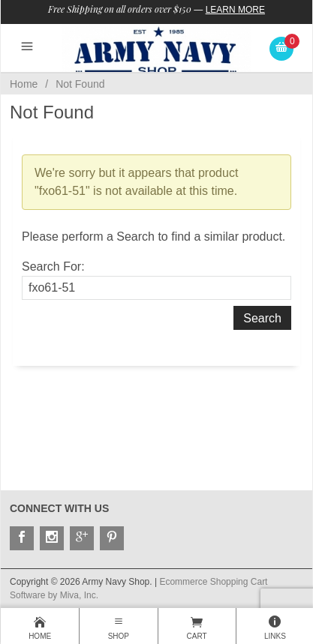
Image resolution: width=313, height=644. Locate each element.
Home (24, 84)
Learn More (235, 10)
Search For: (53, 267)
